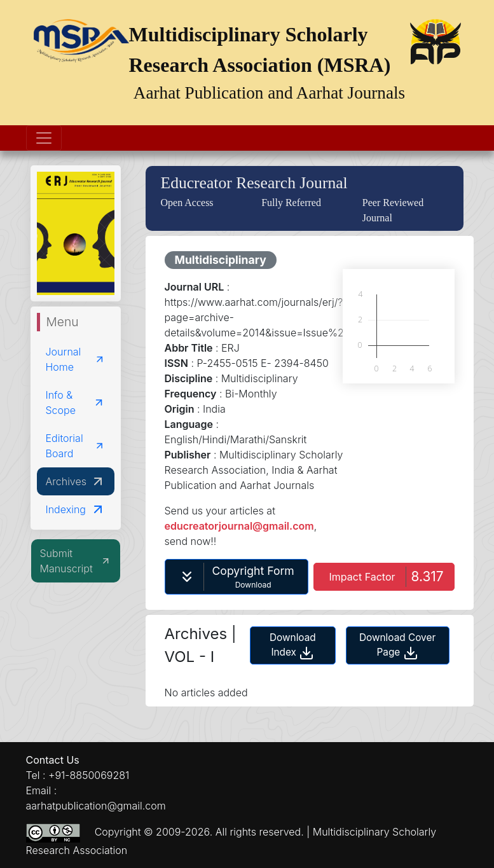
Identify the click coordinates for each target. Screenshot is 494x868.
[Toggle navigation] (44, 138)
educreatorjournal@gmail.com (239, 526)
